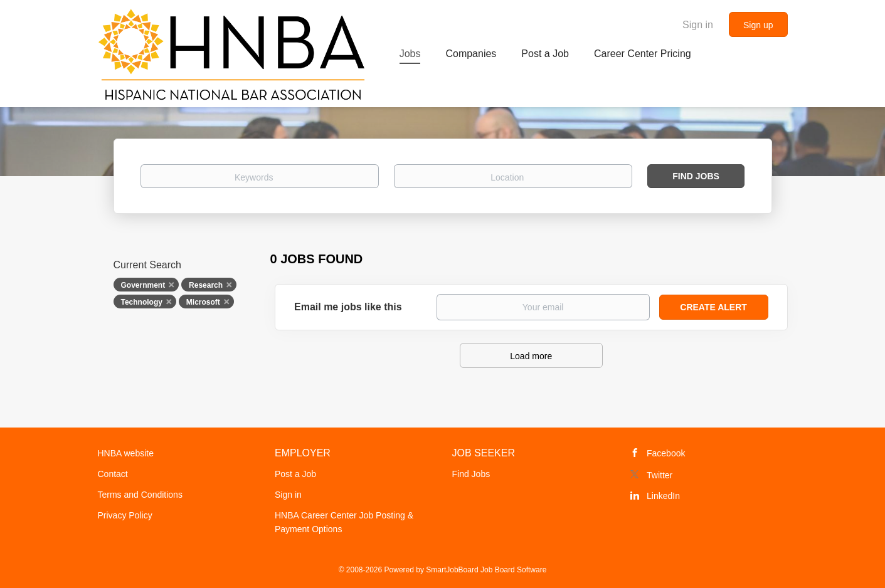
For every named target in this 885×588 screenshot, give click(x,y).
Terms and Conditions (140, 495)
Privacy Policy (125, 515)
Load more (531, 356)
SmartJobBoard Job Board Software (486, 570)
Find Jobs (696, 176)
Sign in (698, 25)
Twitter (660, 475)
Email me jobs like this (348, 307)
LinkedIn (663, 496)
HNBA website (126, 453)
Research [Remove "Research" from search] (206, 285)
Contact (113, 474)
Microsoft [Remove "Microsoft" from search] (203, 302)
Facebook (666, 453)
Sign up (758, 25)
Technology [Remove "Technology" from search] (142, 302)
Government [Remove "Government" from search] (143, 285)
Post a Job (295, 474)
